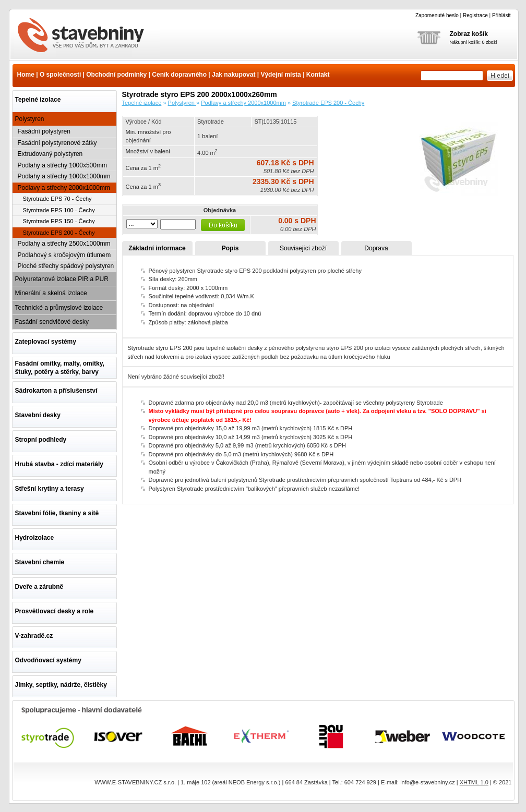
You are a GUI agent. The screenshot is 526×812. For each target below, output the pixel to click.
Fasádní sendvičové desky (52, 322)
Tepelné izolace (38, 100)
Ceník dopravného (179, 75)
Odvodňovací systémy (48, 660)
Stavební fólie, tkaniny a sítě (57, 513)
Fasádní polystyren (44, 131)
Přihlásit (501, 15)
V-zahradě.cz (34, 636)
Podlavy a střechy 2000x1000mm (64, 188)
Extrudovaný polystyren (50, 154)
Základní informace (157, 248)
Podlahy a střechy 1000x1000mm (64, 176)
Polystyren (30, 119)
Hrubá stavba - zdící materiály (59, 464)
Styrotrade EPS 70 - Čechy (57, 199)
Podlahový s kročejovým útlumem (64, 255)
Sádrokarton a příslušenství (56, 391)
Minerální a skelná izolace (51, 293)
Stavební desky (38, 415)
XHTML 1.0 (474, 782)
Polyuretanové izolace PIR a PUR (62, 279)
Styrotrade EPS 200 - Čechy (59, 233)
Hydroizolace (35, 538)
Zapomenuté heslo (437, 15)
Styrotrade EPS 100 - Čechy (59, 210)
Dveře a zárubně (39, 587)
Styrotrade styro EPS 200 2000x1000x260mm (87, 36)
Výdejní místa (280, 75)
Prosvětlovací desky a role (55, 611)
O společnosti (60, 75)
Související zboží (303, 248)
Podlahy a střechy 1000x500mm (62, 165)
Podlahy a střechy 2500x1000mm (64, 244)
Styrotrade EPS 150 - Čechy (59, 221)
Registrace (475, 15)
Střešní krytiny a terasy (50, 489)
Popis (230, 248)
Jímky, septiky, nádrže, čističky (61, 685)
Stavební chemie (40, 562)
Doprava (376, 248)
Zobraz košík (469, 34)
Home (26, 75)
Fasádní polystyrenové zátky (57, 143)
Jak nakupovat (234, 75)
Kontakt (318, 75)
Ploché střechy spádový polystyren (66, 266)
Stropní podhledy (41, 440)
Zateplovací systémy (46, 342)
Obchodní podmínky (116, 75)
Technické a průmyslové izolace (59, 308)
